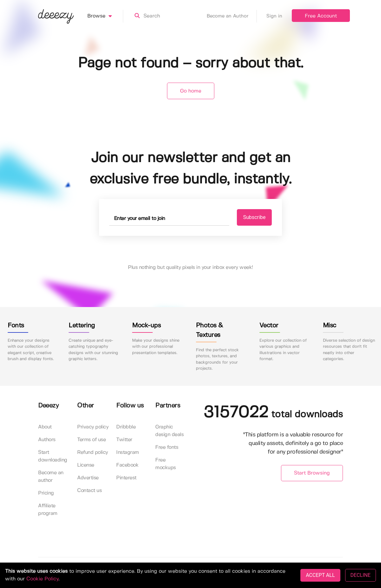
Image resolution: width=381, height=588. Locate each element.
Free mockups (166, 464)
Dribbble (126, 427)
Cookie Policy (42, 579)
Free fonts (167, 447)
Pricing (46, 493)
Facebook (127, 465)
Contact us (89, 491)
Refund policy (93, 452)
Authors (47, 440)
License (86, 465)
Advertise (88, 478)
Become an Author (232, 16)
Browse (105, 16)
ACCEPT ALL (320, 575)
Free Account (321, 16)
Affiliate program (48, 510)
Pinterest (126, 478)
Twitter (124, 440)
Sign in (274, 16)
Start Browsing (312, 473)
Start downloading (53, 456)
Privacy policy (93, 427)
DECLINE (361, 575)
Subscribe (254, 217)
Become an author (51, 477)
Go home (191, 91)
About (45, 427)
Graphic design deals (169, 431)
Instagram (128, 452)
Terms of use (91, 440)
